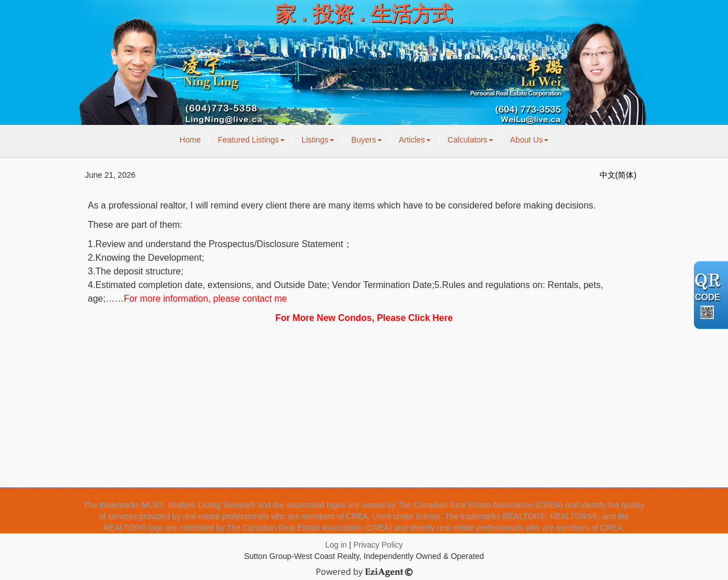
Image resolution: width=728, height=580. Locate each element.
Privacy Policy (378, 545)
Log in (336, 545)
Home (190, 140)
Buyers (367, 140)
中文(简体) (618, 175)
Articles (415, 140)
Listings (318, 140)
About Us (530, 140)
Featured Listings (251, 140)
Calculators (471, 140)
